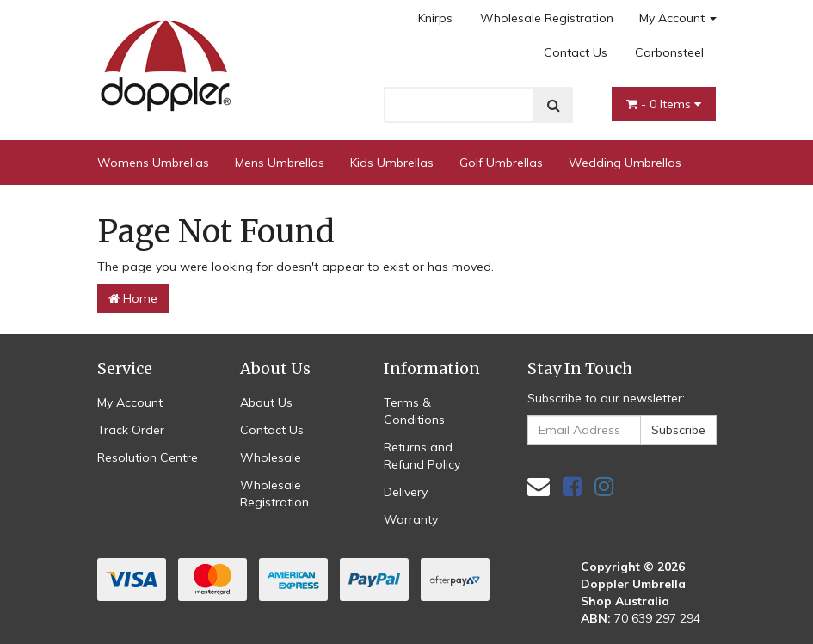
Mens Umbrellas (280, 163)
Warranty (411, 519)
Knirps (435, 18)
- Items (664, 104)
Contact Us (576, 52)
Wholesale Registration (547, 18)
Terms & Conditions (414, 411)
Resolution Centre (148, 457)
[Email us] (539, 486)
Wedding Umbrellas (625, 163)
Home (133, 298)
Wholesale (271, 457)
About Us (266, 402)
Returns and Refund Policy (422, 456)
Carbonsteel (669, 52)
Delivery (406, 492)
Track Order (131, 430)
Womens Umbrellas (153, 163)
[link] (572, 486)
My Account (678, 18)
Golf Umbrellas (501, 163)
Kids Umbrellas (392, 163)
